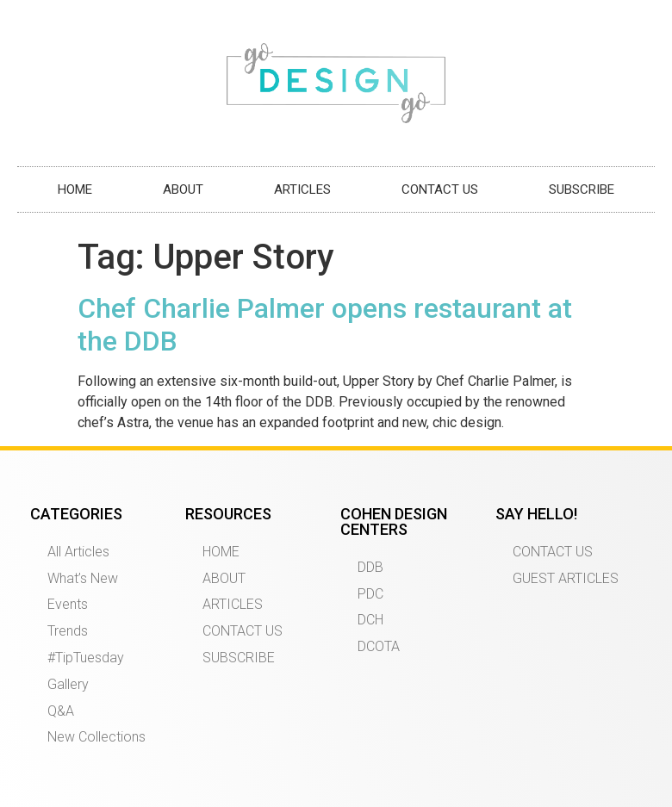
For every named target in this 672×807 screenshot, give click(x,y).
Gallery (68, 684)
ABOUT (183, 189)
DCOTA (379, 646)
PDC (370, 594)
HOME (75, 189)
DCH (370, 620)
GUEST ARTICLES (566, 578)
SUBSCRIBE (582, 189)
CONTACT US (440, 189)
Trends (68, 631)
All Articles (78, 552)
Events (68, 604)
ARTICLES (302, 189)
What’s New (83, 578)
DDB (370, 567)
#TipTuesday (86, 658)
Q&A (61, 711)
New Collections (96, 737)
